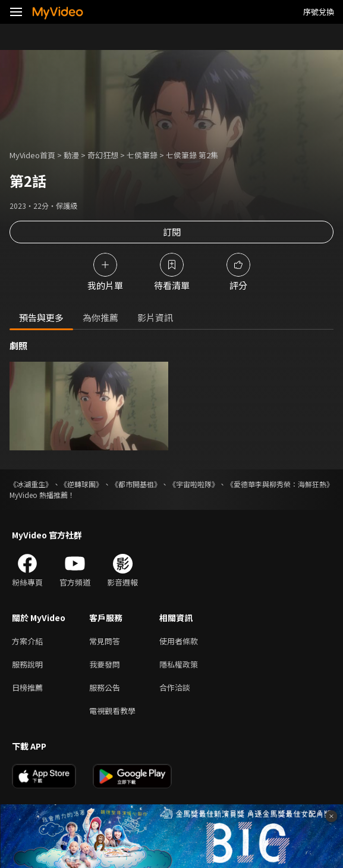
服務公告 (105, 687)
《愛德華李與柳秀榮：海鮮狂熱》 (280, 484)
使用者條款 (179, 641)
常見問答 (105, 641)
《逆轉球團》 (81, 484)
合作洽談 (175, 687)
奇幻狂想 (103, 155)
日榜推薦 (27, 687)
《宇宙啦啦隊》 (194, 484)
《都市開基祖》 (136, 484)
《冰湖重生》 (31, 484)
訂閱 (172, 232)
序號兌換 (319, 12)
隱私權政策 (179, 664)
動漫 (71, 155)
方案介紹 (27, 641)
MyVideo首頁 (32, 155)
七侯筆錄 (142, 155)
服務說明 (27, 664)
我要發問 (105, 664)
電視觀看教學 (112, 711)
